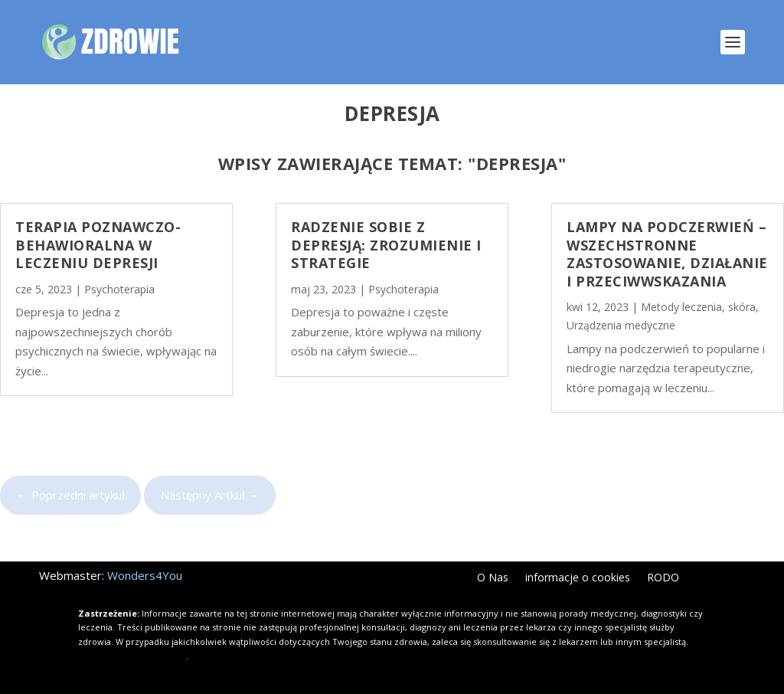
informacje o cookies (578, 578)
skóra (742, 307)
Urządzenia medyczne (621, 325)
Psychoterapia (119, 289)
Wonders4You (145, 575)
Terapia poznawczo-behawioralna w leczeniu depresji (98, 245)
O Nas (493, 578)
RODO (663, 578)
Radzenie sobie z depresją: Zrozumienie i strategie (386, 245)
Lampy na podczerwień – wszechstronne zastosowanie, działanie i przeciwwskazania (667, 254)
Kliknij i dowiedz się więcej (132, 656)
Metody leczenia (681, 307)
